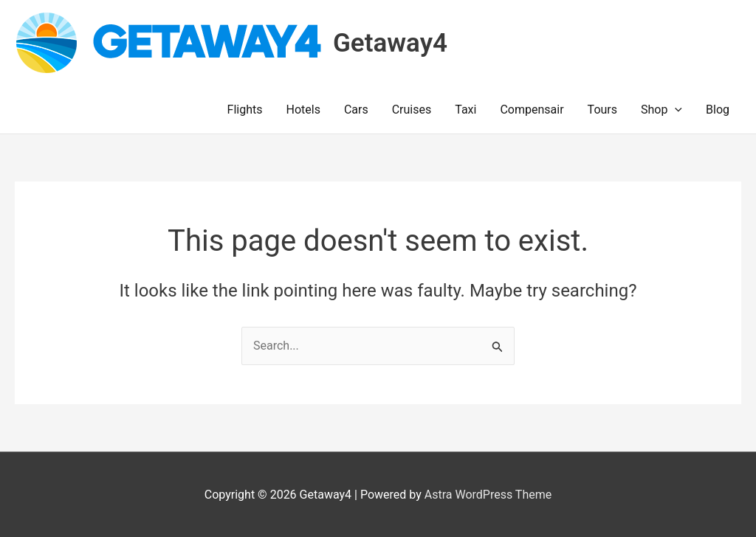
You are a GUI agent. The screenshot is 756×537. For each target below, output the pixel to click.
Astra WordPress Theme (488, 495)
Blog (718, 110)
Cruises (412, 110)
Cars (356, 110)
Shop (661, 110)
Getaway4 (390, 43)
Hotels (303, 110)
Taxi (465, 110)
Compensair (532, 110)
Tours (602, 110)
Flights (245, 110)
